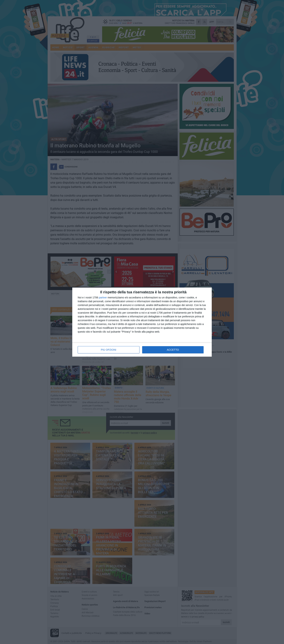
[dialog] (142, 322)
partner (103, 297)
